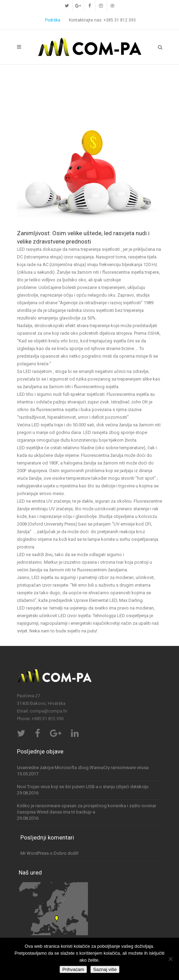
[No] (170, 959)
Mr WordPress (35, 853)
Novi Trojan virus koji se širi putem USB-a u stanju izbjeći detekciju (83, 787)
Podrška (53, 20)
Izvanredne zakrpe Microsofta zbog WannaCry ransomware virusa (83, 768)
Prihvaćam (73, 969)
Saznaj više (105, 969)
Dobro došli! (66, 853)
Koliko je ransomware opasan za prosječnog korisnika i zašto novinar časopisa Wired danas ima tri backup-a (87, 809)
